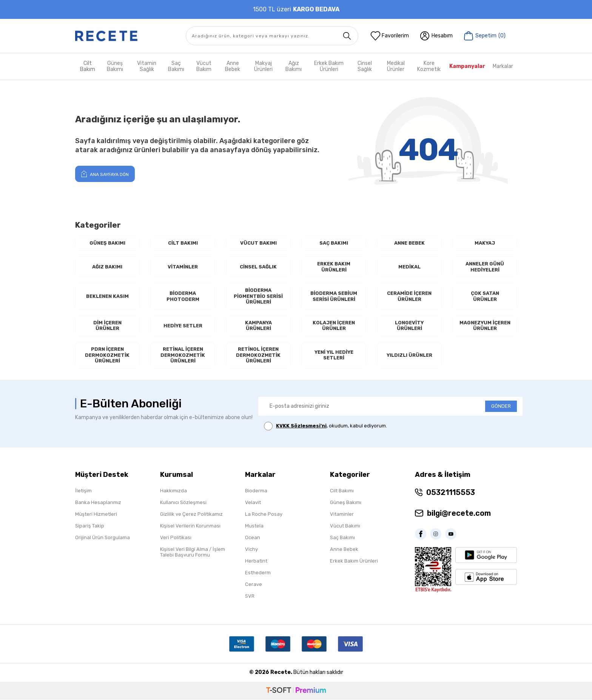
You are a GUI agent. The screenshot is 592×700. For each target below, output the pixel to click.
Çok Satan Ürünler (485, 296)
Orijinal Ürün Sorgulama (103, 538)
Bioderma (256, 491)
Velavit (253, 503)
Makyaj (485, 243)
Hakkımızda (173, 491)
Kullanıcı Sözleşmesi (183, 503)
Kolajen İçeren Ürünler (334, 326)
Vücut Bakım (204, 66)
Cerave (254, 585)
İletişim (83, 491)
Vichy (251, 550)
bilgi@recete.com (459, 513)
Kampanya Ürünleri (258, 326)
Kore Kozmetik (429, 66)
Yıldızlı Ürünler (409, 355)
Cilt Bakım (88, 66)
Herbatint (256, 561)
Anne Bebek (233, 66)
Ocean (253, 538)
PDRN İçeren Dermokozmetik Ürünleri (107, 355)
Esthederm (258, 573)
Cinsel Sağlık (365, 66)
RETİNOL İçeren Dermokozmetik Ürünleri (258, 355)
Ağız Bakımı (294, 66)
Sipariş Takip (90, 526)
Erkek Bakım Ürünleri (329, 66)
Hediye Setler (183, 326)
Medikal (409, 267)
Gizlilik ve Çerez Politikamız (191, 514)
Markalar (503, 66)
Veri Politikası (176, 538)
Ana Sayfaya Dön (105, 174)
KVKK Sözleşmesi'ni (301, 426)
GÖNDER (501, 406)
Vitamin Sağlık (147, 66)
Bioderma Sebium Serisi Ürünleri (334, 296)
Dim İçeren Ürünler (107, 326)
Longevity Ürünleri (409, 326)
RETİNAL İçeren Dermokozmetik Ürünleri (183, 355)
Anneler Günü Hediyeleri (485, 267)
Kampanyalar (467, 66)
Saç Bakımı (176, 66)
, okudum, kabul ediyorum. (325, 426)
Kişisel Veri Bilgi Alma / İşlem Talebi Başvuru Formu (193, 552)
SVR (250, 596)
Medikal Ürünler (396, 66)
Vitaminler (183, 267)
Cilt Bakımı (183, 243)
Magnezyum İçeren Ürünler (485, 326)
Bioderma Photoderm (183, 296)
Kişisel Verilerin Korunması (190, 526)
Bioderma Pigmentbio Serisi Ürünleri (258, 296)
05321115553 (451, 493)
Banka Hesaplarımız (98, 503)
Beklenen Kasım (107, 296)
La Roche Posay (264, 514)
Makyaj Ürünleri (263, 66)
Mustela (254, 526)
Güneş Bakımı (115, 66)
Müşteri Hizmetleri (96, 514)
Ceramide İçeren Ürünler (409, 296)
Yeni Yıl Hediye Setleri (334, 355)
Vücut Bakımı (258, 243)
